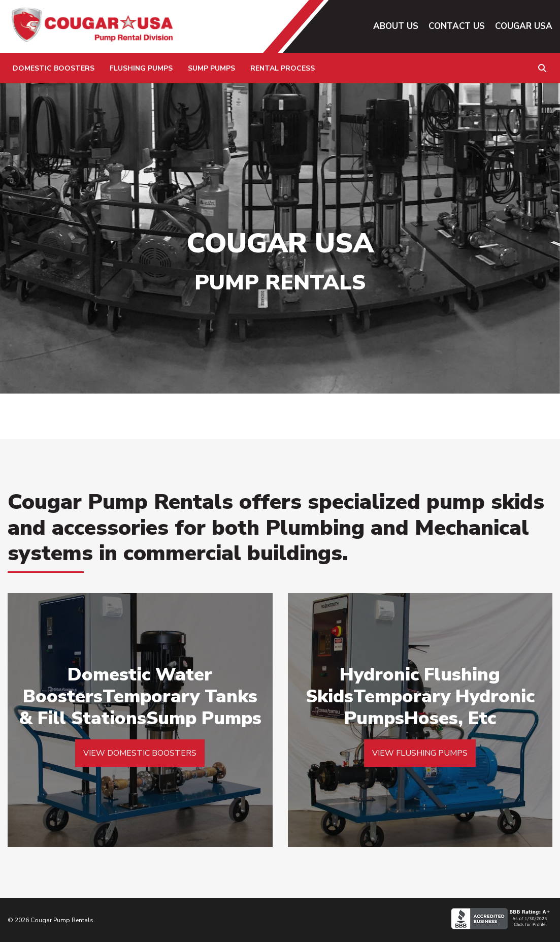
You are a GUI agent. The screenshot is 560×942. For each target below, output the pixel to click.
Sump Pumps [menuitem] (211, 68)
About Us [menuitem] (396, 26)
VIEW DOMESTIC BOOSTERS (140, 753)
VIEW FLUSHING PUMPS (420, 753)
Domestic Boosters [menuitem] (54, 68)
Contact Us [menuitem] (457, 26)
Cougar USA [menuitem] (524, 26)
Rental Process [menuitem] (283, 68)
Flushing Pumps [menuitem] (141, 68)
